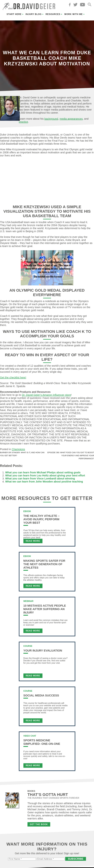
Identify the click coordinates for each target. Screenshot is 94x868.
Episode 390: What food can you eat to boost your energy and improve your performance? (71, 456)
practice (23, 122)
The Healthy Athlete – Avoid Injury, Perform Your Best (41, 519)
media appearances (71, 119)
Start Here (14, 14)
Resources (53, 14)
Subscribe (76, 859)
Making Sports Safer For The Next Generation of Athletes (44, 564)
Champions (18, 449)
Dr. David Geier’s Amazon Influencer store (46, 395)
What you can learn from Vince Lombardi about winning (40, 479)
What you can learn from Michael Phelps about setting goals (43, 472)
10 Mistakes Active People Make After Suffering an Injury (45, 609)
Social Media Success (41, 695)
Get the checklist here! (13, 377)
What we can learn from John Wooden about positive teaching (44, 482)
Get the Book (39, 824)
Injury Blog (34, 14)
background (51, 119)
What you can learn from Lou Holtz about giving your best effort (45, 475)
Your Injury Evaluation (43, 651)
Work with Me (73, 14)
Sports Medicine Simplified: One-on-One (42, 742)
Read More (33, 541)
